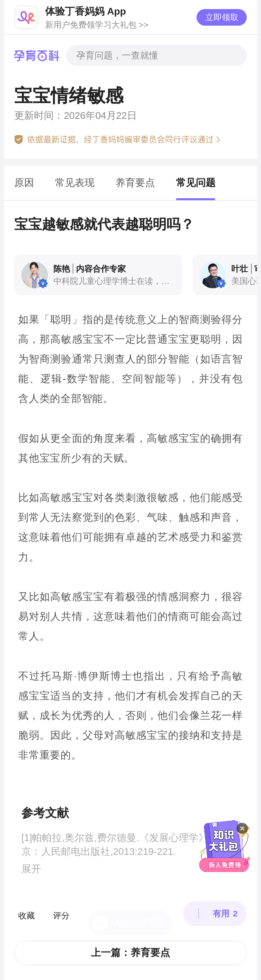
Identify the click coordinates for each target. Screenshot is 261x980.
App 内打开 (139, 900)
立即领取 (222, 17)
